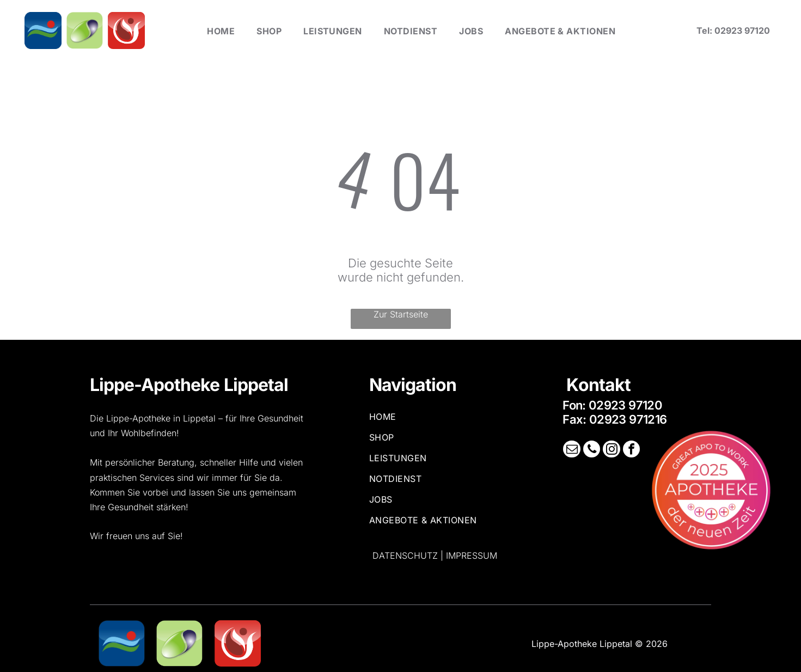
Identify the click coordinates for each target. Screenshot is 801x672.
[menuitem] (221, 30)
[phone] (592, 450)
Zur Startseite (401, 314)
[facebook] (630, 450)
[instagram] (611, 450)
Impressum (472, 555)
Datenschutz (405, 555)
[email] (573, 450)
